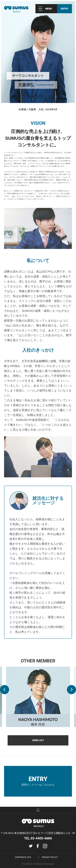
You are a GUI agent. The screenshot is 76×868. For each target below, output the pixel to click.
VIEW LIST (38, 740)
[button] (5, 690)
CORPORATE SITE (23, 857)
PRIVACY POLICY (50, 857)
